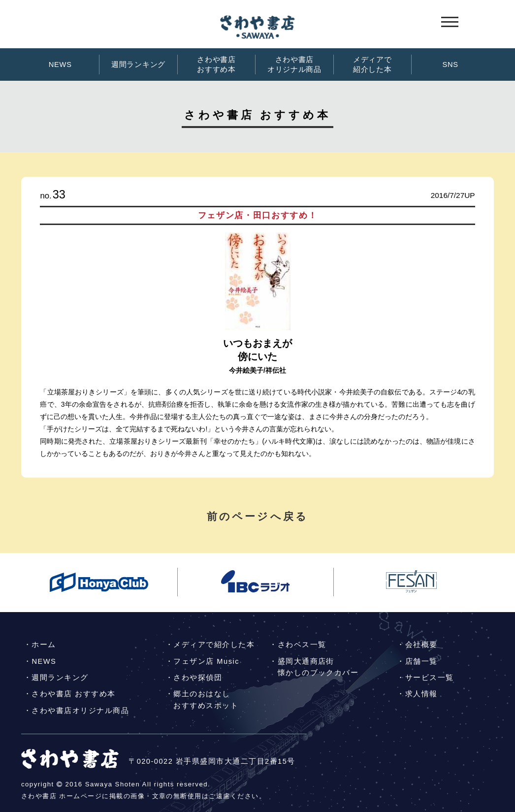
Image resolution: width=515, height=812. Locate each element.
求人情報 (421, 694)
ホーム (44, 645)
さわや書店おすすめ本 (216, 65)
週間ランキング (138, 65)
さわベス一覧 (302, 645)
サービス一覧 (430, 678)
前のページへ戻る (257, 516)
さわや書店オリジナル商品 (294, 65)
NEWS (60, 65)
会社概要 (421, 645)
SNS (450, 65)
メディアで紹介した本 (372, 65)
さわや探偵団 (198, 678)
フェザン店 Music (206, 661)
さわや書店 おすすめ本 (73, 694)
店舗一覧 (421, 661)
